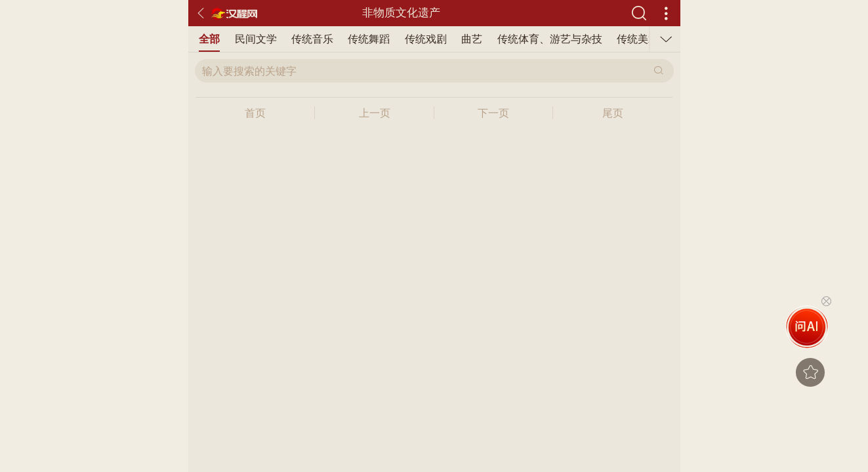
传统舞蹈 (369, 39)
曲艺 (472, 39)
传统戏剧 (426, 39)
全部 (209, 39)
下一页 (493, 113)
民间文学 (256, 39)
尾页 (613, 113)
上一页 (375, 113)
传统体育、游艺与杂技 (550, 39)
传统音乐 (312, 39)
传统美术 (638, 39)
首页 (255, 113)
